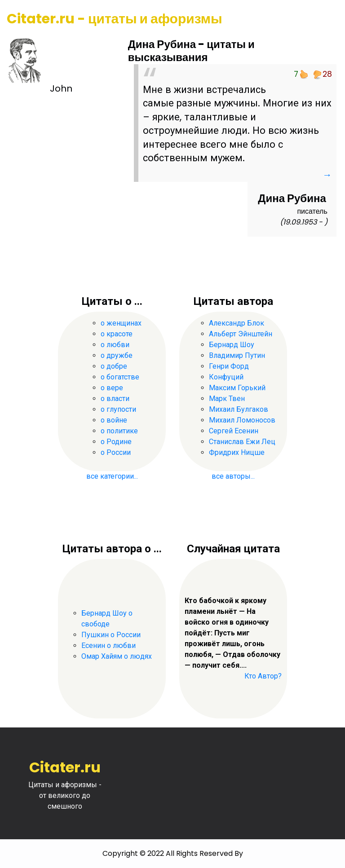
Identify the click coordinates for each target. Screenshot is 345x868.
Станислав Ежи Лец (242, 442)
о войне (114, 420)
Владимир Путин (237, 355)
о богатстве (120, 377)
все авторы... (233, 476)
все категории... (112, 476)
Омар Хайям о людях (117, 657)
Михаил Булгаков (239, 409)
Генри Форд (229, 366)
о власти (115, 399)
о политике (119, 431)
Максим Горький (237, 388)
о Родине (116, 442)
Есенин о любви (108, 646)
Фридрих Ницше (237, 452)
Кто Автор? (263, 676)
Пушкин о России (111, 635)
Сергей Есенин (234, 431)
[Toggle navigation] (326, 19)
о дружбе (117, 355)
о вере (112, 388)
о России (116, 452)
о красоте (117, 334)
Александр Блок (237, 323)
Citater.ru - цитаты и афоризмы (115, 19)
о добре (114, 366)
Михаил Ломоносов (242, 420)
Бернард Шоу (232, 345)
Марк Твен (227, 399)
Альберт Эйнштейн (241, 334)
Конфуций (226, 377)
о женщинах (121, 323)
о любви (115, 345)
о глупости (118, 409)
